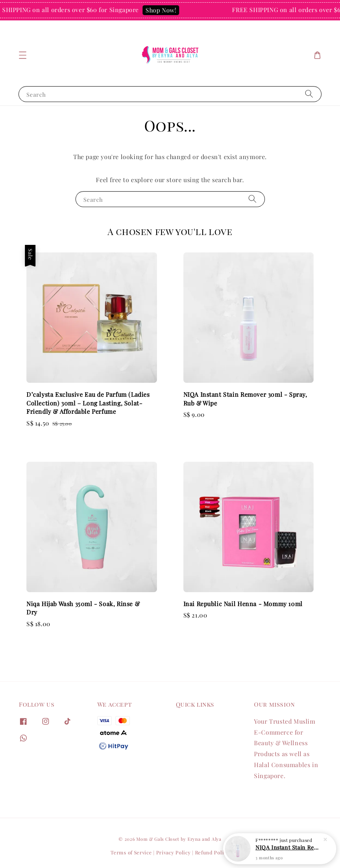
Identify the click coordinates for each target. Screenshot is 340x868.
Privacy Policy (174, 852)
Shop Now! (164, 10)
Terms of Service (131, 852)
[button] (23, 55)
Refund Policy (212, 852)
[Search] (309, 94)
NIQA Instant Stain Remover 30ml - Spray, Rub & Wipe (289, 847)
